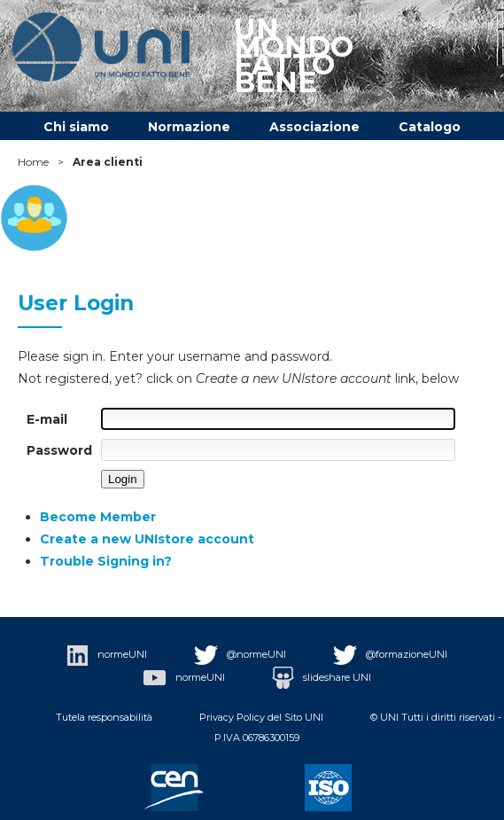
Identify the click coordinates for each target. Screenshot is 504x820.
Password (59, 450)
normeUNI (107, 654)
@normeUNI (240, 654)
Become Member (98, 517)
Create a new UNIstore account (147, 539)
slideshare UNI (322, 677)
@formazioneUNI (390, 654)
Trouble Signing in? (106, 561)
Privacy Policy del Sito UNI (261, 717)
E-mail (47, 419)
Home (33, 162)
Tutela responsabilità (104, 717)
